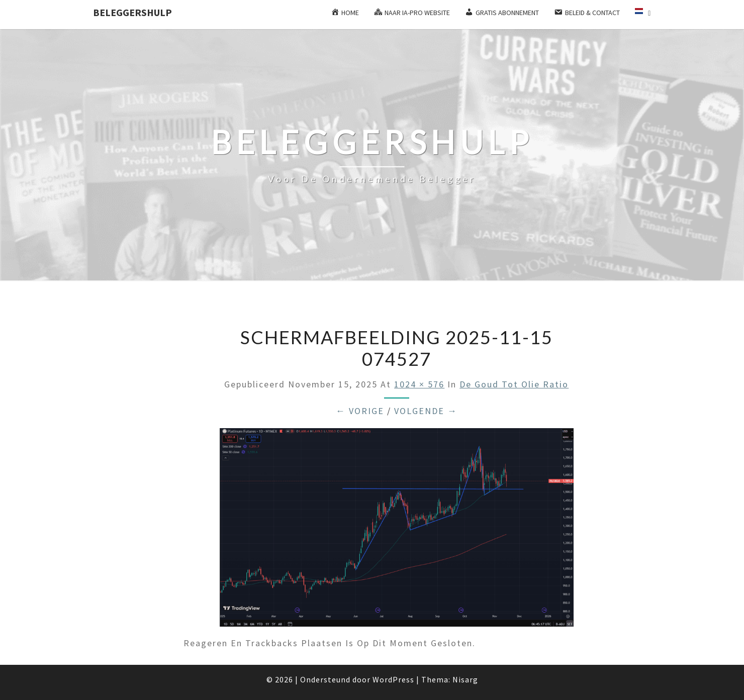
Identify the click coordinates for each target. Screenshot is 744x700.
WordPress (393, 679)
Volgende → (426, 411)
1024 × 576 (419, 384)
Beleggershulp (132, 12)
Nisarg (465, 679)
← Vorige (360, 411)
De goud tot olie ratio (514, 384)
